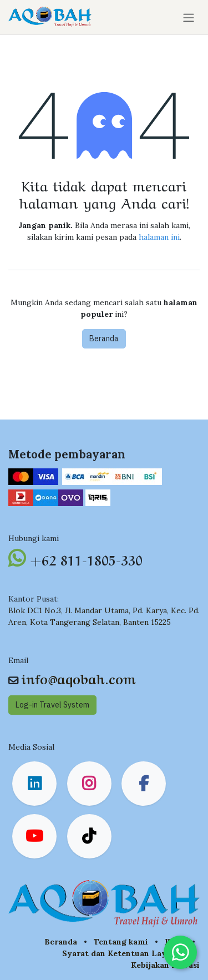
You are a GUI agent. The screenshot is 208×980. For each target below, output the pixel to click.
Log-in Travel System (52, 705)
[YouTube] (34, 836)
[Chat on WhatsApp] (180, 952)
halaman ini (159, 237)
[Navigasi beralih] (189, 17)
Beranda (104, 339)
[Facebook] (144, 784)
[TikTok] (89, 836)
